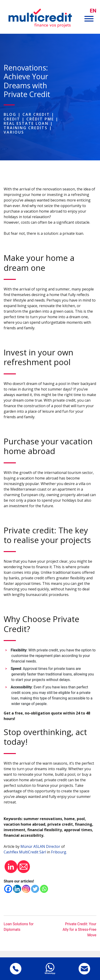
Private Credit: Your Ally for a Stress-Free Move (79, 930)
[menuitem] (93, 11)
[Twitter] (35, 889)
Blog (10, 114)
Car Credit (36, 114)
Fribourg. (59, 852)
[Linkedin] (17, 889)
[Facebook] (8, 889)
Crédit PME (40, 119)
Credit (12, 119)
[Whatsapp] (44, 889)
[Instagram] (26, 889)
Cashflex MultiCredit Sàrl (25, 852)
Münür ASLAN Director (40, 846)
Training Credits (26, 128)
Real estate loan (26, 123)
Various (14, 132)
